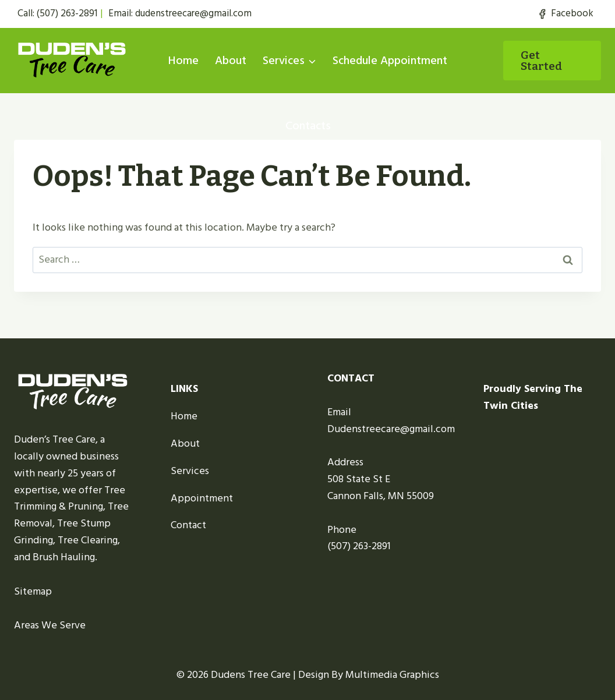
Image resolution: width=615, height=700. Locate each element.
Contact (188, 525)
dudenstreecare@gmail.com (193, 13)
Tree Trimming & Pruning (70, 499)
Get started (541, 61)
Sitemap (33, 591)
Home (183, 61)
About (231, 61)
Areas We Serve (50, 625)
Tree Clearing (88, 540)
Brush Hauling (64, 557)
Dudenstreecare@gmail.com (391, 429)
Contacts (308, 126)
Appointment (202, 498)
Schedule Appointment (390, 61)
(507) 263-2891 (67, 13)
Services (190, 471)
